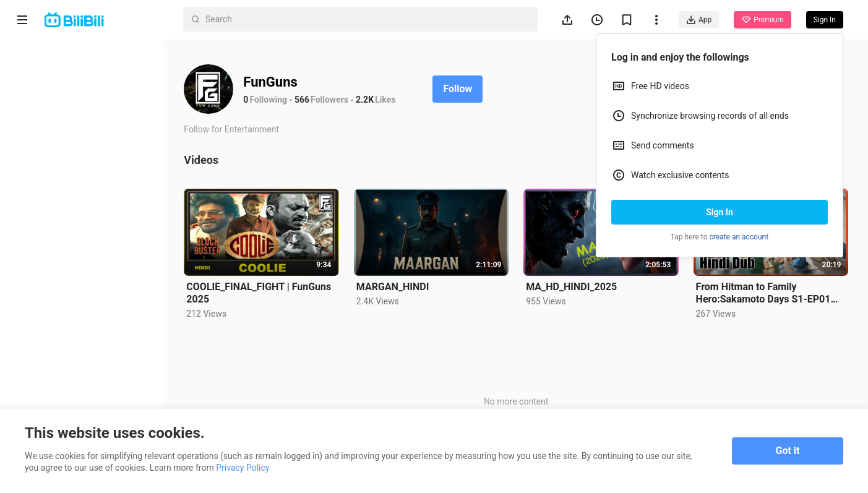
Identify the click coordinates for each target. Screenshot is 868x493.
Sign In (720, 212)
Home (43, 54)
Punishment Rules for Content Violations (72, 392)
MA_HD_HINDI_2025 (574, 286)
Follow (462, 89)
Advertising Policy (49, 370)
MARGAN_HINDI (396, 286)
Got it (788, 451)
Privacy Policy (114, 354)
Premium (762, 20)
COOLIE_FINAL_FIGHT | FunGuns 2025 (263, 292)
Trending (49, 144)
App (699, 20)
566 (306, 100)
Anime (44, 84)
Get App (121, 338)
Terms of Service (47, 354)
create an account (739, 237)
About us (32, 338)
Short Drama (58, 114)
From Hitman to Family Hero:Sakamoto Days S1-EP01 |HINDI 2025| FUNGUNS (764, 293)
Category (49, 173)
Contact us (78, 338)
